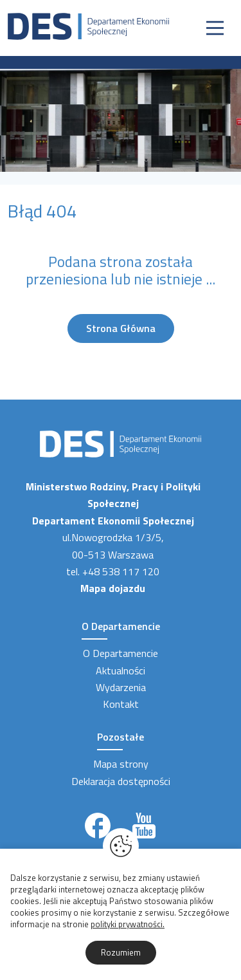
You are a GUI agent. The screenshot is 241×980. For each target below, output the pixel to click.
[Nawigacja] (215, 28)
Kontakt (121, 704)
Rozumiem (121, 952)
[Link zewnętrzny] (98, 826)
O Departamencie (121, 653)
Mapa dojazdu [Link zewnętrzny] (113, 588)
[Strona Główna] (88, 25)
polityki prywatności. (128, 924)
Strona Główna (121, 328)
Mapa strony (121, 764)
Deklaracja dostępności (121, 781)
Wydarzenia (121, 687)
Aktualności (121, 670)
